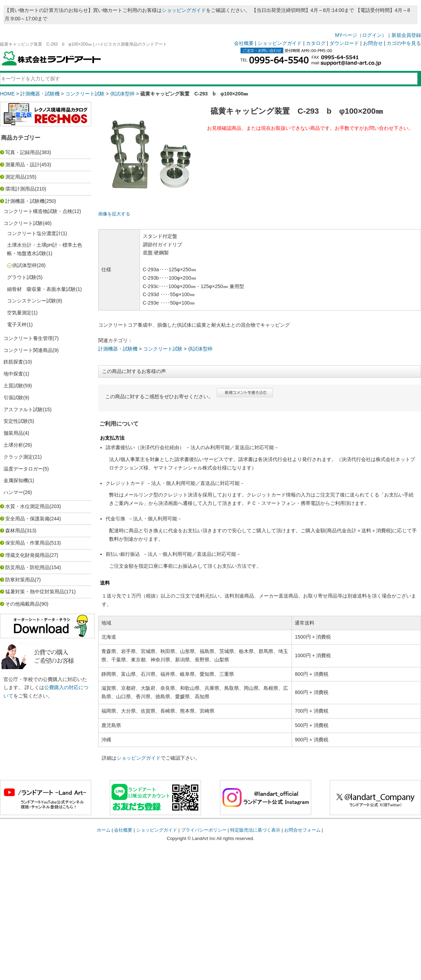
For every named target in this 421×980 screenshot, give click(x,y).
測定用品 (15, 177)
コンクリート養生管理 (28, 338)
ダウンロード (344, 43)
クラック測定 (18, 457)
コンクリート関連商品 (28, 350)
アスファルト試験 (23, 409)
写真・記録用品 (22, 152)
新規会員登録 (406, 35)
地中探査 (13, 374)
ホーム (104, 830)
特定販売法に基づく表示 (255, 830)
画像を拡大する (114, 214)
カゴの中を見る (404, 43)
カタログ (316, 43)
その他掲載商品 (22, 604)
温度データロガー (23, 469)
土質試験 (13, 386)
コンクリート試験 (85, 94)
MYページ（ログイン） (361, 35)
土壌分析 (13, 445)
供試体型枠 (122, 94)
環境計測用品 (20, 189)
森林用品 (15, 531)
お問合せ (373, 43)
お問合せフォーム (302, 830)
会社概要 (244, 43)
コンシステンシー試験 (32, 301)
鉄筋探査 (13, 362)
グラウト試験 (22, 277)
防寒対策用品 (20, 580)
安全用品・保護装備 (27, 519)
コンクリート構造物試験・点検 (38, 211)
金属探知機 (16, 480)
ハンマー (13, 492)
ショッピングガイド (184, 10)
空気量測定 (19, 313)
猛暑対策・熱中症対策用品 (35, 592)
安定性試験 (16, 421)
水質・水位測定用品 (27, 506)
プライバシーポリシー (204, 830)
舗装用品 (13, 433)
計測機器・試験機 (40, 94)
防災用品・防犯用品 (27, 567)
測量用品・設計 (22, 165)
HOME (7, 94)
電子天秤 (17, 325)
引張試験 (13, 398)
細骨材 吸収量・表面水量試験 (41, 289)
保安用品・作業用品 (27, 543)
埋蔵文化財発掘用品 (27, 555)
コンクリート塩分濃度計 (34, 233)
